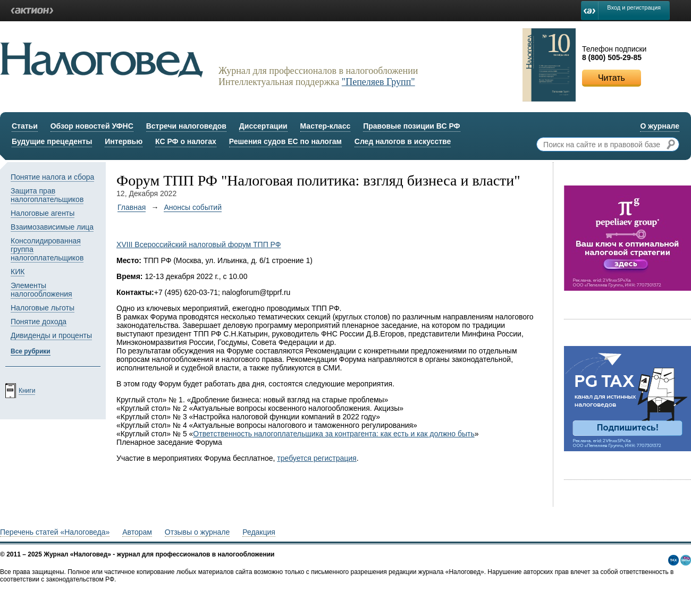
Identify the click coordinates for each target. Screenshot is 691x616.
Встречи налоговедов (186, 126)
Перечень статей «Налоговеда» (55, 532)
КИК (18, 272)
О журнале (660, 126)
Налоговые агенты (43, 213)
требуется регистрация (317, 458)
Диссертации (263, 126)
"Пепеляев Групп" (378, 82)
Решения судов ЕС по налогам (285, 141)
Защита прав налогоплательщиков (47, 195)
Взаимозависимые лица (52, 227)
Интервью (124, 141)
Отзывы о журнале (197, 532)
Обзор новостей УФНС (92, 126)
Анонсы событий (193, 207)
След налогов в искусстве (403, 141)
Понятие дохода (39, 322)
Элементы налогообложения (41, 290)
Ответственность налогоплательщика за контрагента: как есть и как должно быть (334, 434)
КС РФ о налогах (186, 141)
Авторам (137, 532)
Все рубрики (31, 351)
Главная (132, 207)
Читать (612, 78)
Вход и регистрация (634, 7)
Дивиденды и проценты (51, 335)
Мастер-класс (326, 126)
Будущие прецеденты (52, 141)
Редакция (259, 532)
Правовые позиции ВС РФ (411, 126)
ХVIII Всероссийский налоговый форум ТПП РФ (199, 244)
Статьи (25, 126)
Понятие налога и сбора (52, 177)
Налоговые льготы (43, 308)
